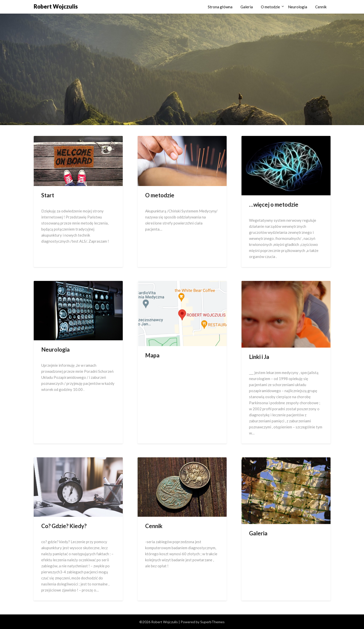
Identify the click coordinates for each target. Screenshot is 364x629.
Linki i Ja (259, 357)
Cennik (321, 7)
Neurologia (298, 7)
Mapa (152, 355)
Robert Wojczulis (56, 6)
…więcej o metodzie (274, 205)
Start (48, 195)
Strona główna (220, 7)
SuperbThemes (212, 622)
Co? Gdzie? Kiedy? (64, 526)
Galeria (247, 7)
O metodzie (270, 7)
